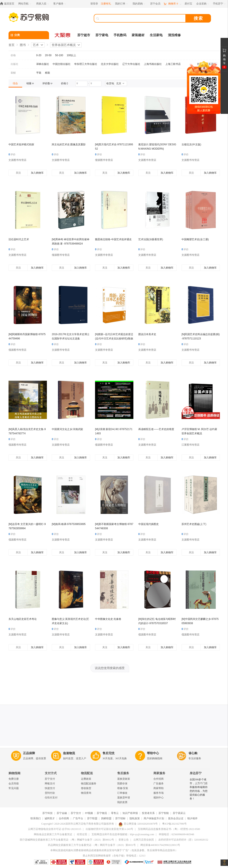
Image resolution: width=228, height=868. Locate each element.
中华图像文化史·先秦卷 (108, 619)
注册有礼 (106, 4)
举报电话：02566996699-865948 (176, 834)
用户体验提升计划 (154, 818)
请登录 (94, 4)
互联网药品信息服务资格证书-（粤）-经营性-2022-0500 (169, 829)
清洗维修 (174, 35)
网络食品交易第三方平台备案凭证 (53, 834)
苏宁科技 (48, 813)
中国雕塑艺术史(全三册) (195, 239)
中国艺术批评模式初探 (21, 144)
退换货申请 (124, 798)
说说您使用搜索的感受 (110, 668)
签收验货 (86, 788)
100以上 (71, 55)
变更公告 (124, 840)
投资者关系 (148, 813)
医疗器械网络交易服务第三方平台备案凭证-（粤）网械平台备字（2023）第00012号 (67, 840)
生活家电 (156, 35)
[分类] (29, 35)
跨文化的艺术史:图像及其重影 (69, 144)
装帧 (13, 73)
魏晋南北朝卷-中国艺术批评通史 (113, 239)
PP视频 (89, 813)
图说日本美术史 (147, 334)
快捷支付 (50, 788)
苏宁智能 (164, 813)
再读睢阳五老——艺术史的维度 (156, 429)
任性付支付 (51, 798)
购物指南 (14, 773)
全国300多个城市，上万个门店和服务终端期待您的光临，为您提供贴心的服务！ (199, 789)
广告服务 (159, 784)
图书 (23, 45)
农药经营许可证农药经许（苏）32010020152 (183, 840)
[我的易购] (139, 4)
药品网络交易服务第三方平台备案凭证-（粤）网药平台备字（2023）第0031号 (92, 845)
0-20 (39, 55)
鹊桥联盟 (106, 818)
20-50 (48, 55)
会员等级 (14, 784)
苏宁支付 (50, 779)
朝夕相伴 (192, 818)
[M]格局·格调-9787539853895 (69, 524)
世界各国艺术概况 (64, 45)
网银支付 (50, 784)
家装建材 (138, 35)
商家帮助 (159, 788)
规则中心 (159, 798)
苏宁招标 (120, 818)
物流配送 (87, 773)
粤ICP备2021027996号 (174, 824)
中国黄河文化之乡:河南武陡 (67, 429)
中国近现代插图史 (149, 524)
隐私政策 (135, 818)
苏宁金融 (62, 813)
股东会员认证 (176, 818)
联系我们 (36, 818)
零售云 (115, 813)
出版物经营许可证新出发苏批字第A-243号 (109, 829)
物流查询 (86, 793)
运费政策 (86, 779)
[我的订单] (122, 4)
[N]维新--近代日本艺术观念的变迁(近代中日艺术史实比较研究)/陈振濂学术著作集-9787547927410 (114, 339)
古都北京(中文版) (191, 144)
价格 (13, 55)
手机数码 (120, 35)
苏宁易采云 (179, 813)
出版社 (14, 64)
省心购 (193, 753)
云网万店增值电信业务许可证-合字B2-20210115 (55, 829)
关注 (18, 173)
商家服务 (159, 773)
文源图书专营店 (17, 160)
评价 (12, 154)
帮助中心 (153, 753)
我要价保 (122, 784)
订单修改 (122, 793)
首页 (12, 45)
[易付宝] (188, 4)
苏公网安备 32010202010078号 (138, 824)
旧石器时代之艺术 (19, 239)
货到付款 (50, 793)
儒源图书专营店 (104, 160)
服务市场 (159, 793)
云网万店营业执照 (144, 840)
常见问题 (14, 788)
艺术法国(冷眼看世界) (151, 239)
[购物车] (172, 4)
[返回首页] (8, 4)
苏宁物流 (102, 813)
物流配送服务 (89, 784)
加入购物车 (37, 173)
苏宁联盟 (92, 818)
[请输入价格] (81, 84)
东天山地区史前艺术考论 (23, 619)
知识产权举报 (130, 813)
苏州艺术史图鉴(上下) (194, 524)
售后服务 (123, 773)
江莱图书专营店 (190, 445)
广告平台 (78, 818)
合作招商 (159, 779)
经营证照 (82, 834)
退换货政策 (124, 779)
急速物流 (69, 753)
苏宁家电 (102, 35)
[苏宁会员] (155, 4)
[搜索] (143, 18)
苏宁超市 (84, 35)
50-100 (59, 55)
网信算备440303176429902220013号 (160, 845)
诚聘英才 (50, 818)
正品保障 (29, 753)
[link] (15, 83)
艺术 (36, 45)
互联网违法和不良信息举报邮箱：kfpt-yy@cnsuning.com (123, 834)
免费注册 (14, 779)
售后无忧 (108, 753)
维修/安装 (123, 788)
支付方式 (51, 773)
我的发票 (122, 802)
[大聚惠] (63, 35)
